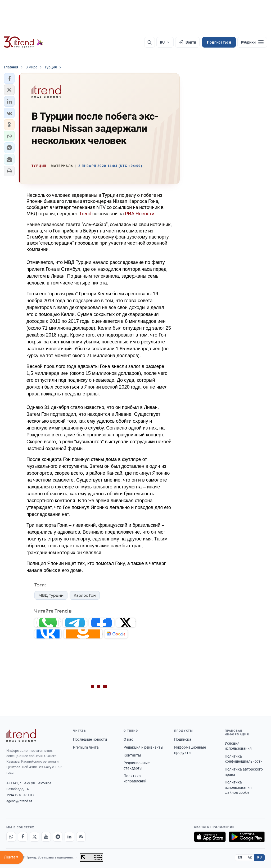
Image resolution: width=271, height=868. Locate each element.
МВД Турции (51, 595)
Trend (85, 214)
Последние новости (90, 739)
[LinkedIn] (69, 837)
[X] (34, 837)
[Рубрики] (252, 42)
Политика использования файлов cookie (238, 787)
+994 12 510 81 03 (20, 795)
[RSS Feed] (81, 837)
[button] (9, 78)
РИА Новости (140, 214)
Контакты (132, 755)
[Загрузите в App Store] (210, 837)
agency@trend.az (19, 801)
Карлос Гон (85, 595)
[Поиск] (150, 42)
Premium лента (86, 747)
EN (240, 857)
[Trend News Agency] (21, 736)
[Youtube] (46, 837)
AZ (250, 857)
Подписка (183, 739)
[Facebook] (23, 837)
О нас (128, 739)
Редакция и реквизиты (143, 747)
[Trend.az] (24, 42)
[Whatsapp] (11, 837)
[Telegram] (58, 837)
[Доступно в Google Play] (247, 837)
